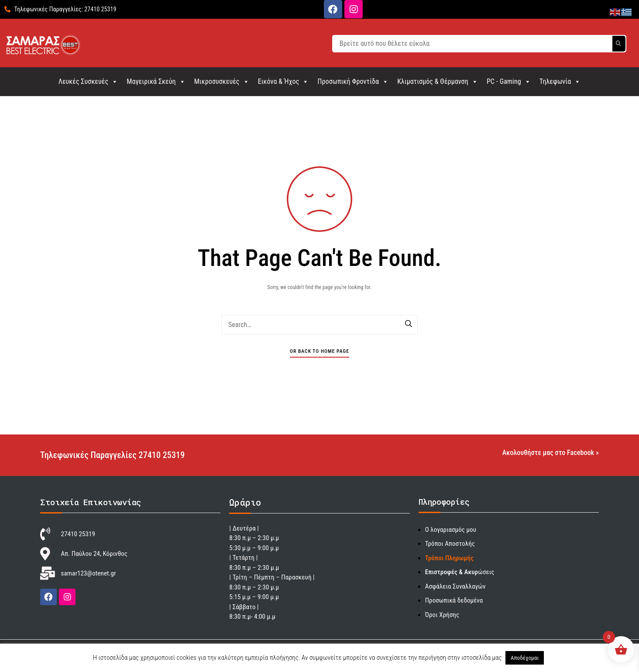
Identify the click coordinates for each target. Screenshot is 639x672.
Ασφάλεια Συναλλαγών (455, 586)
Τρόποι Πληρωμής (449, 558)
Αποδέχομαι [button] (525, 658)
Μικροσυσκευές (222, 81)
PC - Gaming (509, 81)
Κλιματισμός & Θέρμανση (438, 81)
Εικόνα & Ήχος (283, 81)
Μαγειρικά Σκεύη (156, 81)
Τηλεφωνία (560, 81)
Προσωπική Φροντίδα (353, 81)
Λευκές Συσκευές (88, 81)
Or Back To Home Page (319, 351)
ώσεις (460, 572)
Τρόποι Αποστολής (450, 544)
